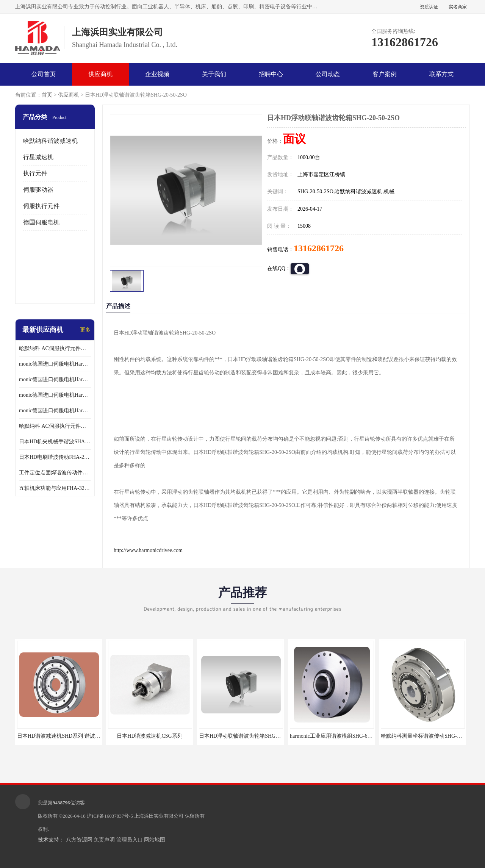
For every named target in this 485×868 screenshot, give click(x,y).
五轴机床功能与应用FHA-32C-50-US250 (55, 488)
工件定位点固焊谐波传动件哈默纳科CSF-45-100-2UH (55, 473)
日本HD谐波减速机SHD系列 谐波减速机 (64, 736)
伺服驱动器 (38, 190)
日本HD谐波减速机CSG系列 (149, 736)
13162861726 (319, 248)
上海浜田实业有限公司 (159, 816)
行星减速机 (38, 157)
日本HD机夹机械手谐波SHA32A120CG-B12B (55, 442)
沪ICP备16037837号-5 (110, 816)
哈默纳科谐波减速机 (50, 141)
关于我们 (214, 74)
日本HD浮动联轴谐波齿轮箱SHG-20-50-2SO (250, 736)
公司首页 (44, 74)
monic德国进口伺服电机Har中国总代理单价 (55, 364)
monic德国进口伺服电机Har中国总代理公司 (55, 395)
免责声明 (104, 840)
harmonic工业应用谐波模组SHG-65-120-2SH (340, 736)
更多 (85, 330)
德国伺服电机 (41, 222)
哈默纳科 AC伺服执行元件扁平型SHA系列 (55, 426)
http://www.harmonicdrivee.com (148, 550)
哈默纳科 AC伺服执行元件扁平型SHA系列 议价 (55, 348)
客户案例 (385, 74)
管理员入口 (130, 840)
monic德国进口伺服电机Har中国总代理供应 (55, 411)
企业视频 (157, 74)
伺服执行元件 (41, 206)
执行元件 (35, 173)
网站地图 (155, 840)
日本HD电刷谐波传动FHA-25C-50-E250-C (55, 457)
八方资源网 (79, 840)
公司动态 (328, 74)
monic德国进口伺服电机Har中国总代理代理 (55, 379)
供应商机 (100, 74)
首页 (47, 95)
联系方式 (441, 74)
